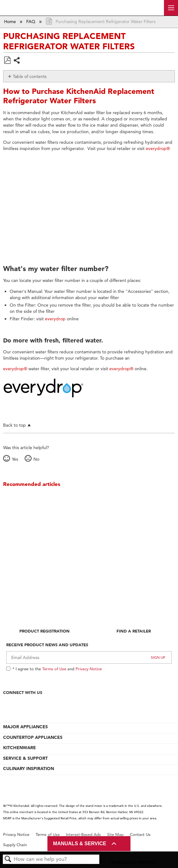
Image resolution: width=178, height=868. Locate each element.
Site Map (115, 834)
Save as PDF (7, 60)
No (36, 459)
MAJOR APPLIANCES (25, 727)
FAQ (31, 22)
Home (11, 22)
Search (8, 859)
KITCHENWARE (20, 748)
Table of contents (30, 76)
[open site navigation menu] (171, 8)
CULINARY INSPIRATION (29, 769)
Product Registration (45, 631)
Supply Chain (15, 845)
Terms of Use (54, 669)
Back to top (15, 425)
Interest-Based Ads (83, 834)
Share (17, 61)
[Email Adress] (89, 657)
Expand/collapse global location (171, 20)
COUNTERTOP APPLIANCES (33, 737)
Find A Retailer (134, 631)
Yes (15, 459)
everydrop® (158, 148)
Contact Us (140, 834)
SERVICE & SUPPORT (25, 758)
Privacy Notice (89, 669)
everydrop (55, 319)
